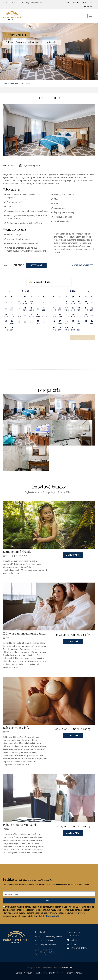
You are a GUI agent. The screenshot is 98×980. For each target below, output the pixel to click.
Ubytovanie (14, 84)
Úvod (5, 84)
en (88, 6)
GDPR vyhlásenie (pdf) (49, 916)
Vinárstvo (76, 3)
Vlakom (74, 940)
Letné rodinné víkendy (17, 552)
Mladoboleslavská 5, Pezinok (50, 937)
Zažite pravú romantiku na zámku (24, 633)
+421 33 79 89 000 (12, 3)
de (91, 6)
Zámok (67, 3)
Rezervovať (36, 265)
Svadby (60, 973)
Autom (73, 944)
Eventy (52, 973)
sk (85, 6)
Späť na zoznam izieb (83, 265)
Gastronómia (41, 973)
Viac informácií (73, 555)
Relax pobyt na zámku (17, 728)
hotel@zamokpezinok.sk (33, 3)
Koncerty (70, 973)
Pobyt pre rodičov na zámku (21, 825)
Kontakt (79, 973)
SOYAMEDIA (67, 968)
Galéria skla (87, 3)
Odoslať (49, 901)
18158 (83, 948)
